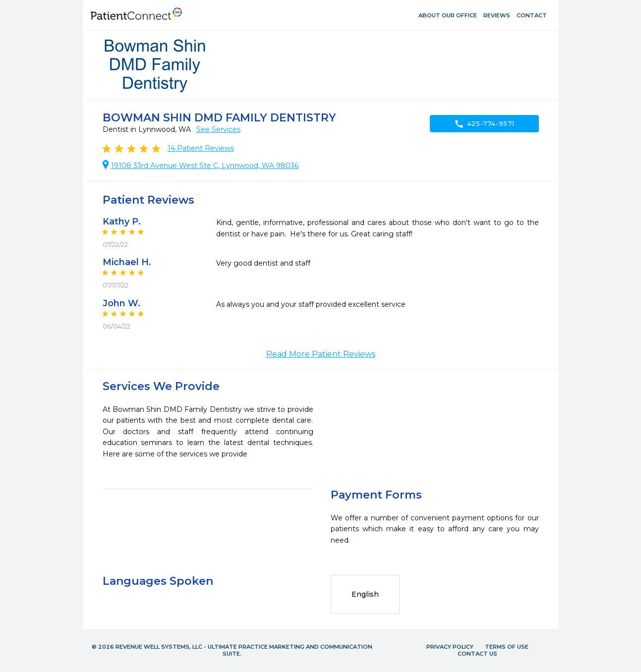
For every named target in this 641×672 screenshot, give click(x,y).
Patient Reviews (201, 148)
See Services (218, 129)
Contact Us (477, 654)
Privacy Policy (450, 647)
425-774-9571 (484, 124)
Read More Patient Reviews (321, 354)
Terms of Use (507, 647)
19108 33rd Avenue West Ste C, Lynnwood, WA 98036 (205, 166)
